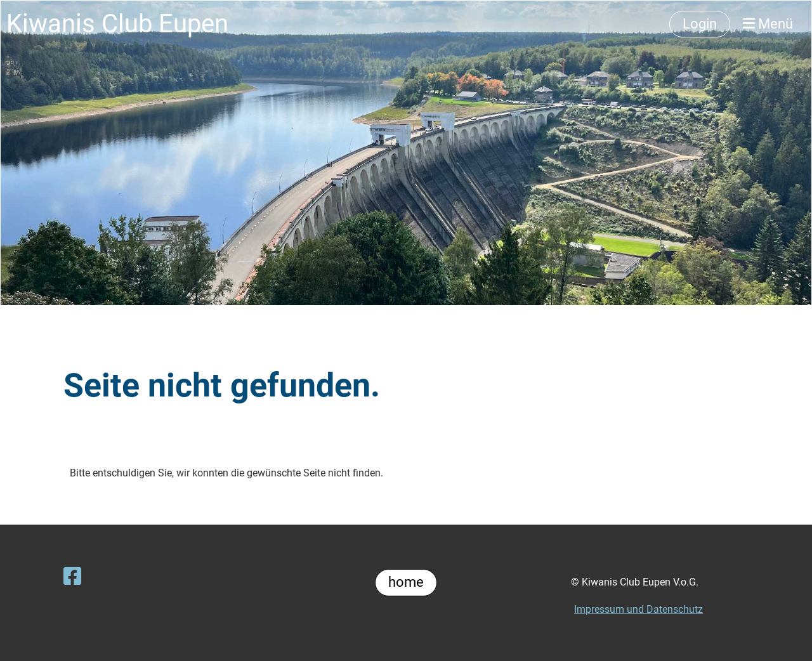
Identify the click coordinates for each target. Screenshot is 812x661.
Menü (768, 24)
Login (700, 24)
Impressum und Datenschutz (638, 609)
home (406, 582)
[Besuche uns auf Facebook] (72, 577)
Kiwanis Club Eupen (117, 24)
